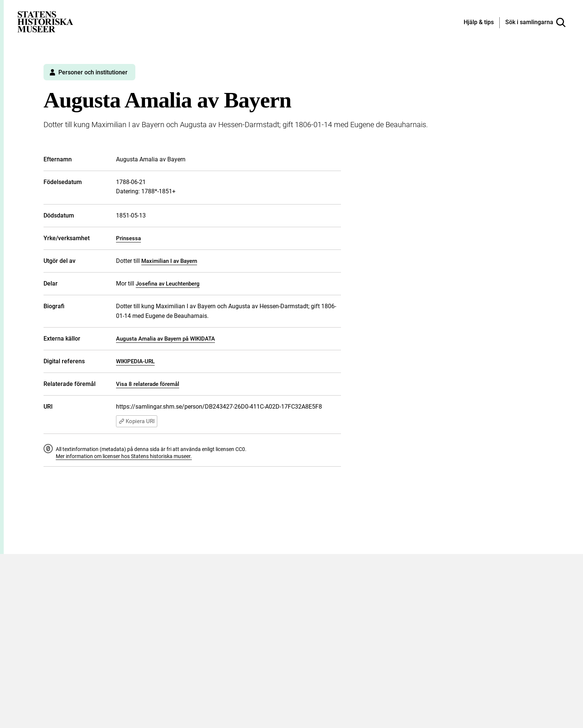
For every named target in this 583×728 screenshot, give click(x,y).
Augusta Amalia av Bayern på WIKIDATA (165, 339)
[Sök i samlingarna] (535, 23)
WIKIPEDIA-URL (135, 361)
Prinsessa (128, 238)
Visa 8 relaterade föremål (148, 384)
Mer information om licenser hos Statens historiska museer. (124, 456)
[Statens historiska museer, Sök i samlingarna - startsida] (45, 21)
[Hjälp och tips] (479, 23)
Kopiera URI (137, 421)
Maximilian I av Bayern (169, 261)
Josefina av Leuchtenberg (168, 284)
